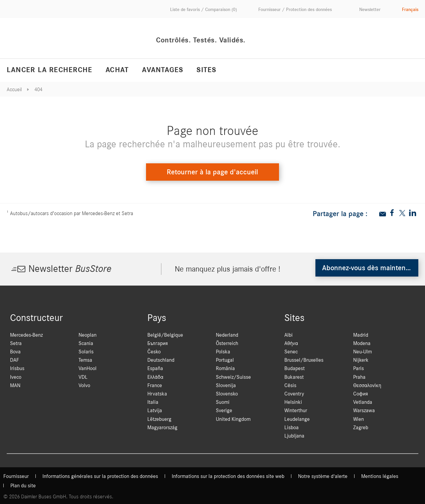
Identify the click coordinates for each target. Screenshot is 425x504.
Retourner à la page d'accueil (212, 172)
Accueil (14, 90)
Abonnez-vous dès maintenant (369, 268)
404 (38, 90)
